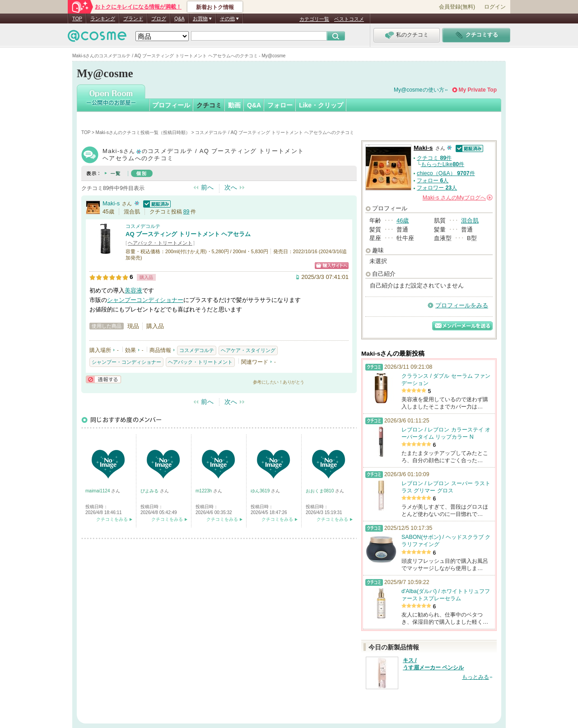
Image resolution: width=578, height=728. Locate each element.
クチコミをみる (112, 519)
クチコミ (209, 105)
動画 (234, 105)
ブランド (133, 19)
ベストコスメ (349, 19)
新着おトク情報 (215, 7)
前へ (207, 187)
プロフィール (171, 105)
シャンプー (122, 300)
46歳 (403, 220)
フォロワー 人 (437, 188)
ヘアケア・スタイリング (248, 350)
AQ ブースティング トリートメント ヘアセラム (188, 234)
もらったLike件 (443, 164)
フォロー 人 (433, 181)
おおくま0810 (320, 491)
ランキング (103, 19)
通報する (103, 379)
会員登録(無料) (457, 7)
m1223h (204, 491)
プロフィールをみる (462, 305)
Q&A (179, 19)
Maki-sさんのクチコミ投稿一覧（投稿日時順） (143, 132)
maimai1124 (98, 491)
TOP (77, 19)
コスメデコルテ (143, 226)
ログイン (495, 7)
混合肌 (470, 220)
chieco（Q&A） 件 (446, 173)
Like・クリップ (321, 105)
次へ (231, 187)
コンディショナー (160, 300)
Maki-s (111, 203)
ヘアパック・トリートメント (160, 243)
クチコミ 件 (434, 158)
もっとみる (475, 677)
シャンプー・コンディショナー (126, 362)
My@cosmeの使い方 (419, 90)
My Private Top (478, 90)
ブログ (159, 19)
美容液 (133, 290)
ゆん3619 (261, 491)
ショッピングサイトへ (332, 266)
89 (186, 212)
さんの (458, 198)
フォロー (280, 105)
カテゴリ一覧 (314, 19)
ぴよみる (150, 491)
